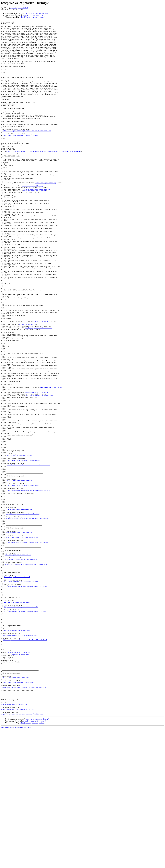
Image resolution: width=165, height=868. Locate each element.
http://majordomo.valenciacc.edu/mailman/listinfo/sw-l (28, 554)
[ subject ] (35, 17)
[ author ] (42, 17)
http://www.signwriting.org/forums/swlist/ (23, 548)
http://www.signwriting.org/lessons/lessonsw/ (21, 158)
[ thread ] (28, 17)
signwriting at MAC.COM (19, 8)
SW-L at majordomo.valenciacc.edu (20, 542)
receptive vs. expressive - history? (37, 13)
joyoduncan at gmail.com (19, 781)
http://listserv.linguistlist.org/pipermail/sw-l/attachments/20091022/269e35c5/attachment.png (44, 177)
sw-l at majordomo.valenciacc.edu (37, 223)
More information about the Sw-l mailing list (16, 866)
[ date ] (22, 17)
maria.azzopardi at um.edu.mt (35, 225)
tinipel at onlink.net (41, 382)
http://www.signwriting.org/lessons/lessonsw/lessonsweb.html (27, 153)
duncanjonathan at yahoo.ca (19, 779)
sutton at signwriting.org (46, 215)
